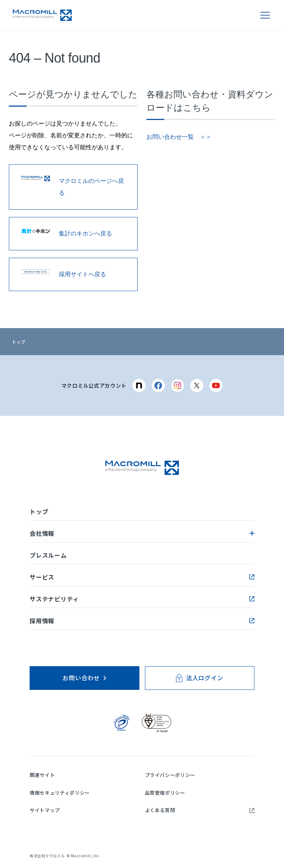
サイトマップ (45, 810)
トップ (18, 342)
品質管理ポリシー (165, 793)
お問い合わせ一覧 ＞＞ (179, 137)
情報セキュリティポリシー (60, 793)
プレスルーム (48, 555)
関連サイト (42, 775)
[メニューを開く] (265, 15)
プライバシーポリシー (170, 775)
